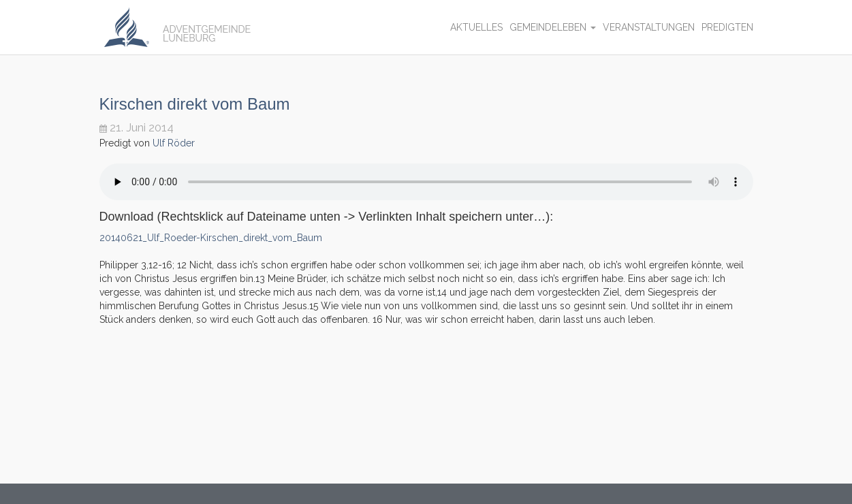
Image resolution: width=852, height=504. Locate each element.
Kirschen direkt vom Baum (195, 104)
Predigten (727, 27)
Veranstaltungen (649, 27)
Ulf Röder (174, 143)
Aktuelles (476, 27)
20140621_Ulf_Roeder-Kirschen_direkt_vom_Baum (211, 238)
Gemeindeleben (553, 27)
